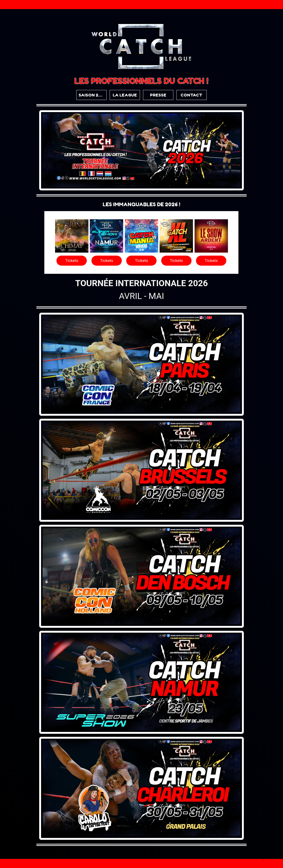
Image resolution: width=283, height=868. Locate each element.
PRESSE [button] (158, 95)
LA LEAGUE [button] (125, 95)
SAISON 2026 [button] (93, 95)
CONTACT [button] (191, 95)
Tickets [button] (72, 261)
